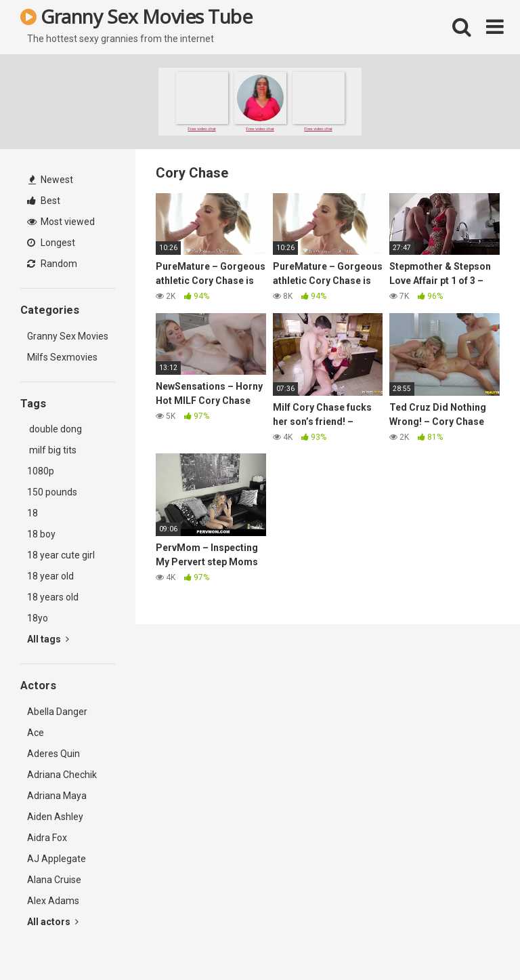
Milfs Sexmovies (62, 357)
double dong (55, 429)
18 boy (41, 534)
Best (44, 201)
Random (52, 264)
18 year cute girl (61, 555)
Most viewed (61, 222)
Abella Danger (57, 712)
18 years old (53, 597)
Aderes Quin (53, 754)
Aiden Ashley (55, 817)
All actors (53, 922)
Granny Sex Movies (68, 336)
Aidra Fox (47, 838)
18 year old (50, 576)
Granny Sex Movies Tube (136, 16)
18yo (38, 618)
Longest (51, 243)
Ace (36, 733)
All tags (48, 639)
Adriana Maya (57, 796)
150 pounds (52, 492)
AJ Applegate (57, 859)
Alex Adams (53, 901)
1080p (41, 471)
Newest (51, 180)
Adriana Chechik (62, 775)
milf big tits (52, 450)
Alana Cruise (54, 880)
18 (32, 513)
